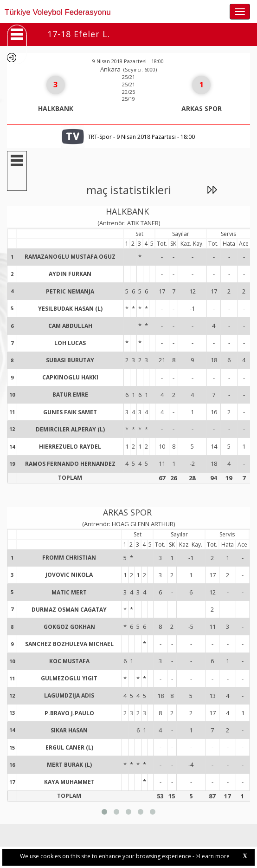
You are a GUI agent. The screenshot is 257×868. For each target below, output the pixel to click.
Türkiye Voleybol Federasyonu (58, 12)
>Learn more (213, 856)
